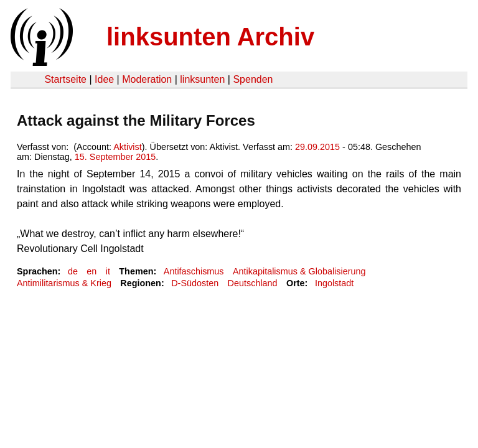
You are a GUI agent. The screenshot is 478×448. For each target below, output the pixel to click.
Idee (104, 79)
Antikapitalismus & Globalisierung (299, 271)
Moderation (147, 79)
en (91, 271)
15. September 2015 (115, 157)
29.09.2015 (317, 147)
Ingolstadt (334, 283)
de (73, 271)
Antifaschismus (194, 271)
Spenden (253, 79)
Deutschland (253, 283)
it (108, 271)
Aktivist (128, 147)
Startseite (65, 79)
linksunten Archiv (210, 37)
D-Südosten (195, 283)
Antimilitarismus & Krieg (64, 283)
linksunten (202, 79)
